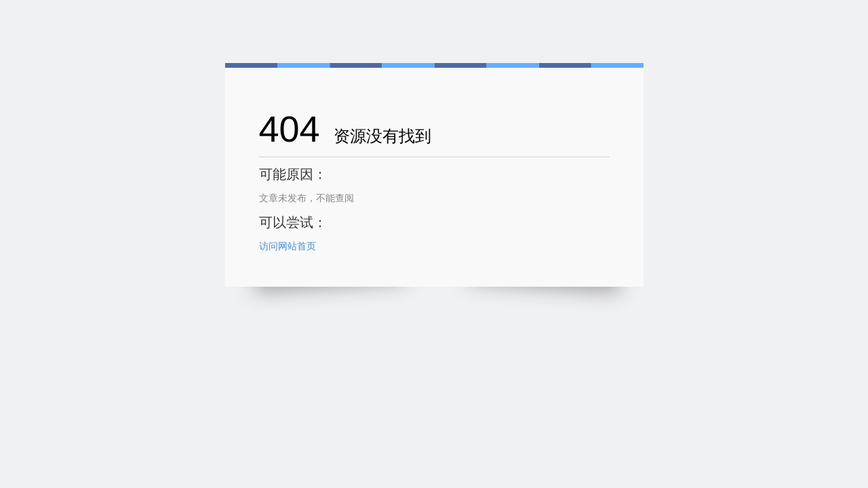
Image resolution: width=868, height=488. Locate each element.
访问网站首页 (288, 246)
